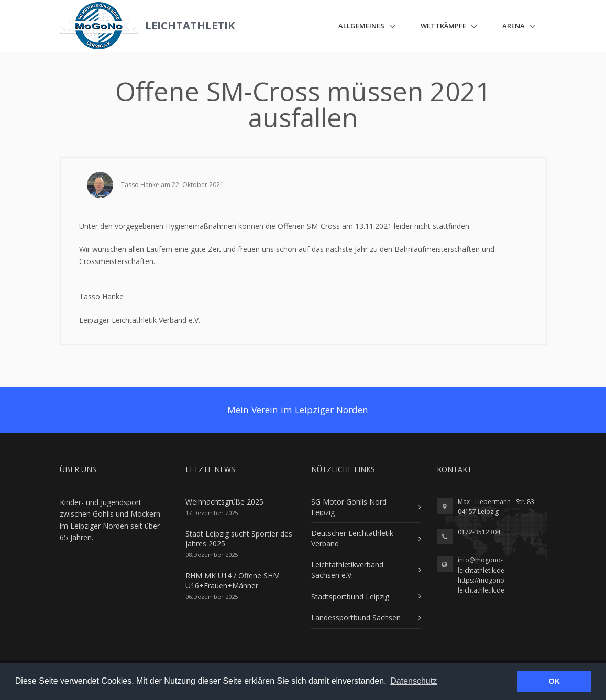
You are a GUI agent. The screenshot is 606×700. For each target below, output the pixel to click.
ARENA (514, 26)
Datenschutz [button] (414, 681)
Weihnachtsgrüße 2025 (224, 502)
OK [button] (554, 681)
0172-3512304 (479, 532)
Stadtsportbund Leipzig (350, 597)
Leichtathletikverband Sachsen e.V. (347, 570)
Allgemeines (361, 26)
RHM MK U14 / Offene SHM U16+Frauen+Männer (233, 581)
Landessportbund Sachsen (356, 617)
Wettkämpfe (443, 26)
